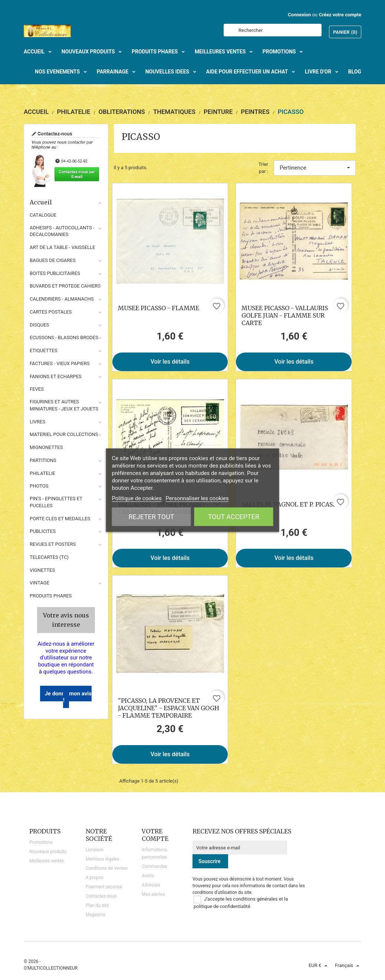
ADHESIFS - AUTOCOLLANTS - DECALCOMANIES (62, 231)
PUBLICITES (43, 531)
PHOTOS (39, 486)
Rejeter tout (151, 516)
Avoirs (148, 876)
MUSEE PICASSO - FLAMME (159, 308)
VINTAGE (40, 583)
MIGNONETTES (46, 447)
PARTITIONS (43, 460)
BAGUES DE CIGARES (53, 260)
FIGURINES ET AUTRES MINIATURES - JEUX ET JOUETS (64, 405)
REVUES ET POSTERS (53, 544)
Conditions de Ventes (107, 868)
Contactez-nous (101, 896)
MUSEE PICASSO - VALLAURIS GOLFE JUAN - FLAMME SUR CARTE (285, 315)
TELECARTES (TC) (49, 557)
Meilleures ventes (47, 861)
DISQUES (39, 325)
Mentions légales (103, 859)
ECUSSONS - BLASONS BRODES (64, 337)
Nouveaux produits (48, 852)
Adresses (151, 885)
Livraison (95, 850)
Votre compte (155, 835)
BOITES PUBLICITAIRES (55, 273)
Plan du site (97, 905)
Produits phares (51, 596)
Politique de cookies (136, 498)
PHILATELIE (42, 473)
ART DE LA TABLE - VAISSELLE (62, 247)
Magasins (95, 915)
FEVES (37, 389)
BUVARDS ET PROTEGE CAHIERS (65, 286)
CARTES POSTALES (51, 312)
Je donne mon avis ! (68, 697)
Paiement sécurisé (104, 887)
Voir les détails (170, 362)
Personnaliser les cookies (197, 498)
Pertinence (315, 168)
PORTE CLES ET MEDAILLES (60, 519)
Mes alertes (153, 894)
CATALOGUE (43, 215)
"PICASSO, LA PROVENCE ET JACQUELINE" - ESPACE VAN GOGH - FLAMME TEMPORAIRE (169, 708)
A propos (95, 878)
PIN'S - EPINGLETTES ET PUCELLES (56, 502)
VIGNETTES (42, 570)
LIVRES (37, 422)
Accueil (66, 202)
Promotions (41, 842)
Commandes (154, 866)
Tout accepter (234, 516)
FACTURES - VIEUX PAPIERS (60, 363)
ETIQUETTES (43, 350)
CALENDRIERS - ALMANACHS (62, 299)
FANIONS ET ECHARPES (56, 376)
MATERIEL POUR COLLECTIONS (64, 434)
